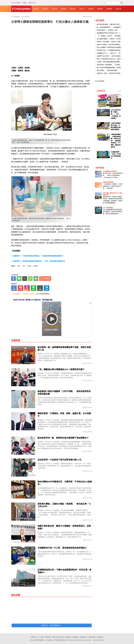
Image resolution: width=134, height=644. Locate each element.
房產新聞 (109, 9)
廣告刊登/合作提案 (58, 637)
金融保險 (64, 9)
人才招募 (41, 637)
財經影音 (91, 9)
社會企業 (118, 9)
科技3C (82, 9)
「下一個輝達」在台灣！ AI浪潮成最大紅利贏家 (113, 36)
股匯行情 (73, 9)
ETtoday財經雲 (100, 81)
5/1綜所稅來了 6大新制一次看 (107, 30)
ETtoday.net (71, 640)
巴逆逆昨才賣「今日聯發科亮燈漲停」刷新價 (112, 50)
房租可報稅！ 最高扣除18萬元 (107, 70)
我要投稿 (34, 637)
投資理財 (36, 9)
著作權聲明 (92, 637)
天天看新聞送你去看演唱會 (110, 171)
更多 (119, 91)
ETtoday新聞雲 (16, 1)
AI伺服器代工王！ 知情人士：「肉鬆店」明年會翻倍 (115, 53)
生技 (24, 266)
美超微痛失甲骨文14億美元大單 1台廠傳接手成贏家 (114, 33)
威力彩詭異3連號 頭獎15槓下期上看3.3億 (111, 24)
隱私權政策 (83, 637)
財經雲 (21, 9)
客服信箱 (68, 637)
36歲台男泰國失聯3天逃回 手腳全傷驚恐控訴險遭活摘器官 (116, 126)
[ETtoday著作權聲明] (43, 294)
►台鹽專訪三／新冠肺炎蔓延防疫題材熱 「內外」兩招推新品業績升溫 (38, 261)
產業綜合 (100, 9)
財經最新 (45, 9)
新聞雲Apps (32, 1)
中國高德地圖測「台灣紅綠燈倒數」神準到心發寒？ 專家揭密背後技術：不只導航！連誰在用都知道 (116, 141)
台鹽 (19, 266)
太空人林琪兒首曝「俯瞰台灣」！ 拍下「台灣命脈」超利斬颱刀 (116, 114)
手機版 (24, 1)
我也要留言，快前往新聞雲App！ (52, 625)
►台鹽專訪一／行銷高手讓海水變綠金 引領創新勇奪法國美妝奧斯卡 (37, 256)
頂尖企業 (54, 9)
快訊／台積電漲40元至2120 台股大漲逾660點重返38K (115, 59)
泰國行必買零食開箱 (108, 182)
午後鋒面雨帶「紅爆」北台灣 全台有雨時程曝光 (116, 155)
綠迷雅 (36, 266)
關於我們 (48, 637)
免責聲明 (100, 637)
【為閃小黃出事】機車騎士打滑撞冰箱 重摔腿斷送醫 (32, 300)
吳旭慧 (29, 266)
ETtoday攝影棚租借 (108, 208)
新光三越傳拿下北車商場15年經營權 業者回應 (112, 47)
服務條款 (76, 637)
